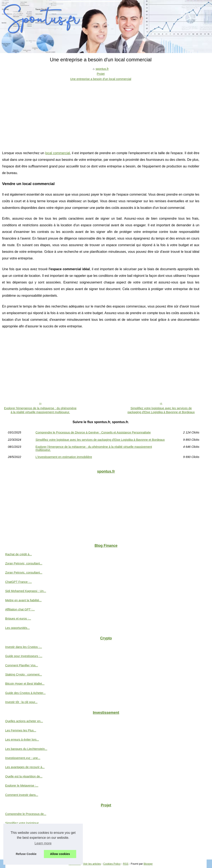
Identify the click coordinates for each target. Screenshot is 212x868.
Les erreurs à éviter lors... (22, 740)
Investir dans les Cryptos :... (24, 647)
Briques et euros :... (18, 619)
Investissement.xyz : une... (23, 758)
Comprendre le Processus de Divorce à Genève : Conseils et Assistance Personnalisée (93, 432)
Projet (101, 74)
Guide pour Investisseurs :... (24, 656)
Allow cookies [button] (60, 854)
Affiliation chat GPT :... (20, 609)
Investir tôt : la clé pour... (21, 702)
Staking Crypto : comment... (24, 674)
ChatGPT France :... (19, 582)
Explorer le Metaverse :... (22, 786)
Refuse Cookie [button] (26, 854)
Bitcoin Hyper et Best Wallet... (25, 684)
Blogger (148, 864)
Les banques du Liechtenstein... (26, 749)
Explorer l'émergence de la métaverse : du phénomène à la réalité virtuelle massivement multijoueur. (40, 410)
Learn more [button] (43, 843)
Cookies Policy (112, 864)
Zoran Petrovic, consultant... (24, 563)
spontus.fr (102, 69)
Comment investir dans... (22, 795)
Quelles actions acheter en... (24, 721)
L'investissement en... (19, 851)
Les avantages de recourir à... (25, 767)
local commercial (58, 153)
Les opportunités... (17, 628)
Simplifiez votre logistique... (23, 823)
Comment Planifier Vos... (22, 665)
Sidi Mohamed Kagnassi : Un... (26, 591)
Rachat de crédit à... (19, 554)
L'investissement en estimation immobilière (64, 457)
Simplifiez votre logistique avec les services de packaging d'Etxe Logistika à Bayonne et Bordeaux (161, 410)
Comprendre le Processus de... (26, 814)
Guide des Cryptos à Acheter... (25, 693)
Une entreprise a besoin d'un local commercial (101, 79)
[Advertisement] (101, 113)
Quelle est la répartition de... (24, 776)
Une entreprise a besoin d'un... (25, 832)
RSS (126, 864)
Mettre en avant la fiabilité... (23, 600)
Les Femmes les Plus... (21, 730)
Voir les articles (92, 864)
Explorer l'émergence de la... (24, 841)
